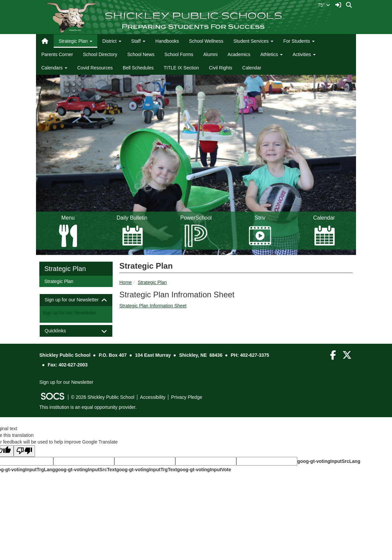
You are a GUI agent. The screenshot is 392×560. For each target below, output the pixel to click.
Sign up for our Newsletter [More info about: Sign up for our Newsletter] (69, 313)
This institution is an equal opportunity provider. (88, 407)
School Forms (179, 54)
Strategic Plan (152, 282)
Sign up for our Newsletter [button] (76, 300)
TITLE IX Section (181, 68)
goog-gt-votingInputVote (204, 470)
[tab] (76, 300)
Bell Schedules (138, 68)
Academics (239, 54)
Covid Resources (95, 68)
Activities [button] (304, 54)
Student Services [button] (253, 41)
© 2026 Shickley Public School (103, 397)
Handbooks (167, 41)
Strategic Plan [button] (75, 41)
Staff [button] (138, 41)
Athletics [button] (271, 54)
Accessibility (153, 397)
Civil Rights (221, 68)
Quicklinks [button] (61, 331)
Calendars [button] (54, 68)
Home (125, 282)
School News (141, 54)
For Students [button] (299, 41)
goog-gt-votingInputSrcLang (329, 461)
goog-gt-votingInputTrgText (146, 470)
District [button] (112, 41)
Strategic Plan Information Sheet (153, 306)
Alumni (210, 54)
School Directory (100, 54)
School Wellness (206, 41)
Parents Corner (57, 54)
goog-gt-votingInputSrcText (85, 470)
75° (324, 5)
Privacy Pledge (186, 397)
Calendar (252, 68)
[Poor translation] (24, 451)
